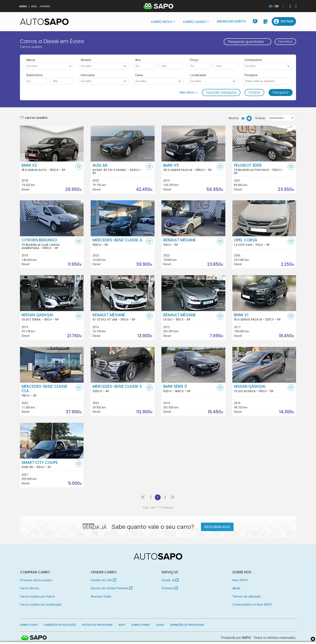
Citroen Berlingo (48, 244)
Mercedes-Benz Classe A (119, 242)
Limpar (254, 92)
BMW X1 (260, 317)
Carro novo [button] (162, 22)
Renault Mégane (190, 242)
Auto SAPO (240, 580)
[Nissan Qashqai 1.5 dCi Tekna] (52, 293)
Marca (31, 60)
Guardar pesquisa (221, 92)
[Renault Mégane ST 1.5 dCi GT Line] (123, 293)
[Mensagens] (255, 21)
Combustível (253, 60)
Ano (138, 60)
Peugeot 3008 (260, 169)
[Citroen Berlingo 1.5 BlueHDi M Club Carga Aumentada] (52, 218)
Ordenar (259, 118)
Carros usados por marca (37, 597)
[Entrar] (284, 21)
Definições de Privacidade (187, 625)
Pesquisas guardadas (244, 42)
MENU (23, 6)
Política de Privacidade (97, 625)
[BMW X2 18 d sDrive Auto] (52, 144)
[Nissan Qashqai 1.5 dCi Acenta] (264, 365)
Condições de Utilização (60, 625)
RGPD (122, 625)
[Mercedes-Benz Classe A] (123, 218)
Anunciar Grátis (231, 21)
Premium (170, 589)
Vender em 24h (103, 580)
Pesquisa (251, 75)
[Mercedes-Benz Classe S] (123, 365)
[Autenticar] (290, 7)
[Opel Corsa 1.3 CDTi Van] (264, 218)
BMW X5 (190, 167)
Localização (198, 75)
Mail (34, 6)
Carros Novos (29, 589)
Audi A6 (119, 169)
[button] (189, 92)
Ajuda (236, 589)
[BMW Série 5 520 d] (193, 365)
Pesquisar (281, 92)
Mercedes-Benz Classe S (119, 389)
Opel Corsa (260, 242)
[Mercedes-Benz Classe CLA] (52, 365)
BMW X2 (48, 167)
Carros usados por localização (41, 605)
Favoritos (284, 42)
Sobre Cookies (141, 625)
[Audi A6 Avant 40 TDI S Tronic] (123, 144)
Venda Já (170, 580)
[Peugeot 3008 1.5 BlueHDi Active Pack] (264, 144)
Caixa (139, 75)
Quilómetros (34, 75)
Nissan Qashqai (48, 317)
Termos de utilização (247, 597)
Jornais (45, 6)
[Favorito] (79, 167)
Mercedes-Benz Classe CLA (48, 391)
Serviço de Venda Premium (112, 589)
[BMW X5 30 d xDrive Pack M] (193, 144)
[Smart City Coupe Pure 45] (52, 441)
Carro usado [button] (194, 22)
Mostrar (233, 118)
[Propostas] (266, 21)
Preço (194, 60)
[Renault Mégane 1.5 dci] (193, 293)
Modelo (86, 60)
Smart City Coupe (48, 465)
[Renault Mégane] (193, 218)
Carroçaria (88, 75)
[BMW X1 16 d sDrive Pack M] (264, 293)
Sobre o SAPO (29, 625)
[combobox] (49, 66)
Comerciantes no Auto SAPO (252, 605)
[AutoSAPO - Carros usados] (44, 22)
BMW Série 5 (190, 389)
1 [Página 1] (158, 497)
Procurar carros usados (36, 580)
